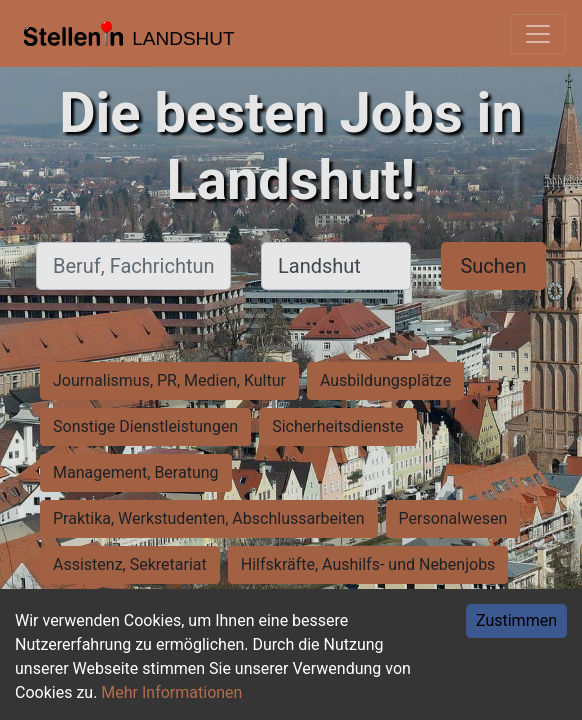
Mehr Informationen (171, 692)
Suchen (493, 266)
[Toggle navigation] (538, 34)
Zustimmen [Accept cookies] (516, 620)
